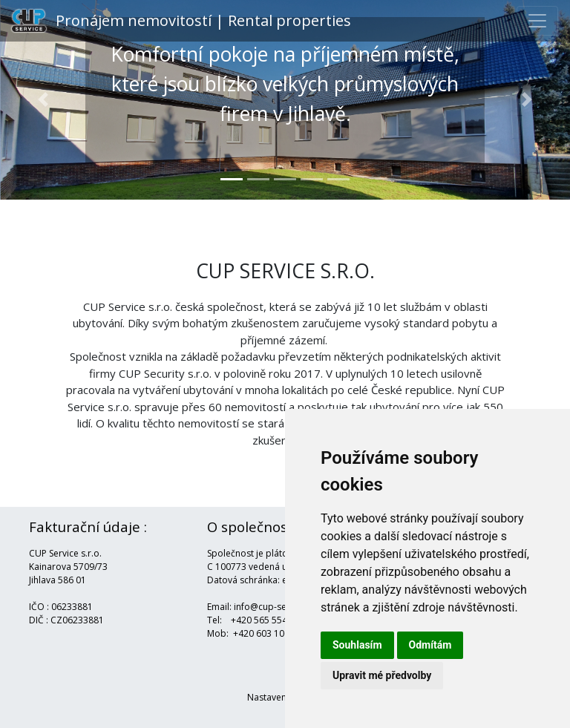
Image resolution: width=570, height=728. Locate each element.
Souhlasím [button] (357, 645)
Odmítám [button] (430, 645)
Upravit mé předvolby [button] (382, 675)
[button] (43, 100)
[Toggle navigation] (537, 21)
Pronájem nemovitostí (181, 21)
